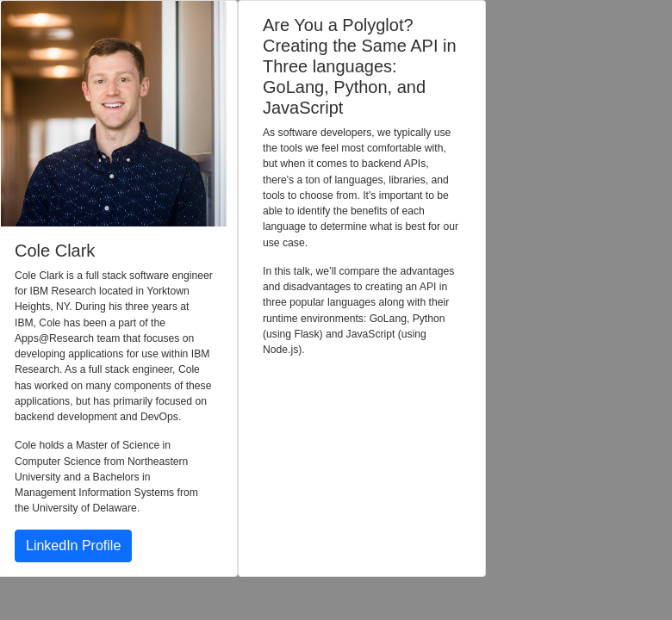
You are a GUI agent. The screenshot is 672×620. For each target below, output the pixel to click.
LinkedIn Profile (73, 546)
